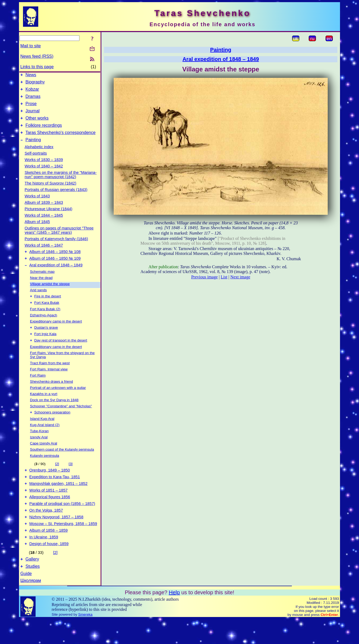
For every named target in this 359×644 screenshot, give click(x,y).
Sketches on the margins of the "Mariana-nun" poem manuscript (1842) (61, 183)
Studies (33, 591)
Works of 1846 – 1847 (44, 253)
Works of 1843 (37, 204)
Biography (35, 84)
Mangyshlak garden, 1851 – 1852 (59, 500)
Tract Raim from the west (50, 376)
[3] (70, 478)
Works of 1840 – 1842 (44, 174)
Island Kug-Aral (42, 432)
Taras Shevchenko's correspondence (60, 140)
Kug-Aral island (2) (45, 438)
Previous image (205, 277)
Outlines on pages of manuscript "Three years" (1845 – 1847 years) (59, 238)
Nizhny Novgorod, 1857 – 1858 (56, 537)
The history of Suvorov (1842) (50, 191)
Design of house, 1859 (49, 567)
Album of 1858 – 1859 (49, 552)
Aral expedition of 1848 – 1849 (56, 275)
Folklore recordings (44, 132)
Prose (31, 108)
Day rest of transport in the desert (61, 353)
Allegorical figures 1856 (50, 515)
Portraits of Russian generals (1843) (56, 198)
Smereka (85, 639)
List (224, 277)
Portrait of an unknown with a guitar (58, 401)
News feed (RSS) (37, 56)
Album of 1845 (37, 230)
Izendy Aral (39, 451)
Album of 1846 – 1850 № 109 (55, 268)
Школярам (31, 605)
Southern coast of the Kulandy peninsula (62, 463)
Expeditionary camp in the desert (56, 333)
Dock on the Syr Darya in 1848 (54, 413)
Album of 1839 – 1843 (44, 210)
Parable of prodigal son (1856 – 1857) (62, 522)
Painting (33, 148)
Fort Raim (38, 388)
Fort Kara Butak (47, 314)
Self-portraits (36, 161)
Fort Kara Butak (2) (45, 321)
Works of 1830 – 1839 (44, 168)
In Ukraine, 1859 (44, 559)
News (31, 76)
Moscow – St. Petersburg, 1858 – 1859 (63, 545)
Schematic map (42, 282)
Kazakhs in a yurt (44, 407)
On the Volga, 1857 (46, 530)
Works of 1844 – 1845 (44, 223)
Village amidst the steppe (50, 294)
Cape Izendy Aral (44, 457)
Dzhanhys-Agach (44, 327)
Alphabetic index (39, 155)
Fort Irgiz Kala (45, 346)
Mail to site (30, 46)
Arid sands (38, 300)
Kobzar (32, 92)
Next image (240, 277)
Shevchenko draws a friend (51, 395)
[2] (57, 478)
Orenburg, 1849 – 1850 (50, 485)
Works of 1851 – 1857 (49, 507)
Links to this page (37, 67)
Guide (26, 598)
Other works (37, 124)
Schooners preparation (52, 426)
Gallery (32, 583)
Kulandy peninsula (45, 469)
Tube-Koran (39, 445)
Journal (32, 116)
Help (174, 617)
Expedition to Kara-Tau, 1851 (55, 492)
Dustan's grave (46, 340)
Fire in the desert (48, 307)
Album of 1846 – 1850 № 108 (55, 260)
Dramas (33, 100)
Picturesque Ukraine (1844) (48, 217)
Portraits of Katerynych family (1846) (56, 247)
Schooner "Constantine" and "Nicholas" (61, 419)
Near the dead (41, 288)
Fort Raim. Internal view (49, 382)
